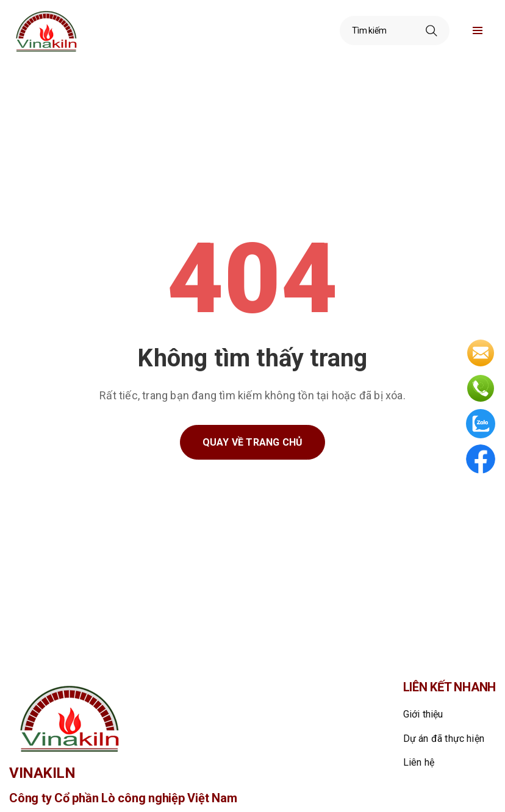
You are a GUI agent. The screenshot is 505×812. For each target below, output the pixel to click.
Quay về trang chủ (253, 442)
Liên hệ (419, 762)
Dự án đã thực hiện (444, 739)
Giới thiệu (423, 714)
